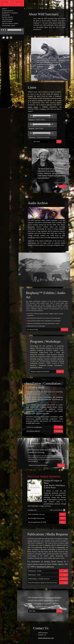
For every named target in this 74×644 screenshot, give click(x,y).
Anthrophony (32, 137)
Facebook (11, 38)
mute (22, 30)
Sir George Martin (56, 273)
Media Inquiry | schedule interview (48, 579)
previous (1, 30)
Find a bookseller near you (47, 514)
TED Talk (46, 611)
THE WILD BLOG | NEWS (10, 24)
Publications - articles (48, 571)
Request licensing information (47, 465)
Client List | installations (45, 427)
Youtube (7, 38)
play (4, 30)
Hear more (47, 142)
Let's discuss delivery (45, 431)
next (6, 30)
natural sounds (33, 107)
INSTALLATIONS (7, 17)
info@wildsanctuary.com (46, 638)
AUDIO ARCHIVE (8, 11)
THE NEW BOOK (7, 19)
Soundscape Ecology (53, 597)
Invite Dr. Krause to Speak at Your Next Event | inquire (48, 583)
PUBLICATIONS (7, 21)
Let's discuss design (47, 329)
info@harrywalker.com (45, 567)
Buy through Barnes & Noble (47, 522)
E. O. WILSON (62, 69)
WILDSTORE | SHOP (8, 26)
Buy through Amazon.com (47, 518)
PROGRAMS (6, 15)
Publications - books (48, 575)
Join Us (63, 186)
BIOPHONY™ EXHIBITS (10, 13)
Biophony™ (32, 120)
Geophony (31, 129)
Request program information (47, 371)
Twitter (4, 38)
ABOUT (4, 9)
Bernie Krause (52, 264)
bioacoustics (61, 547)
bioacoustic (31, 227)
